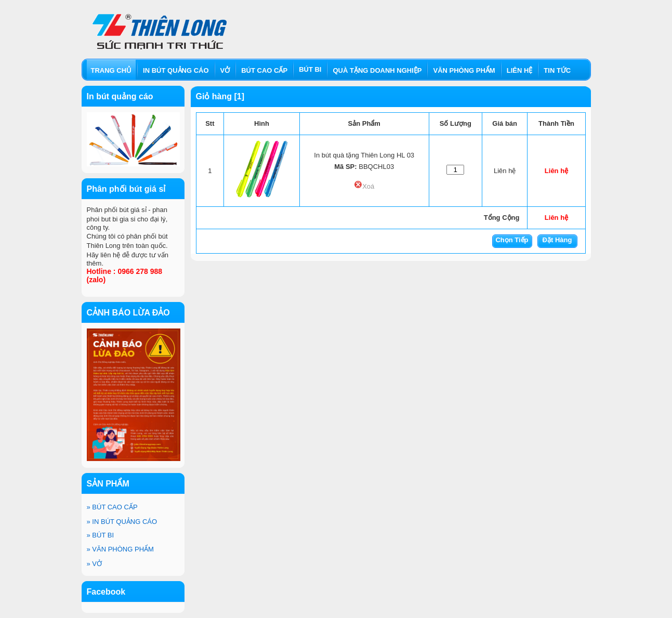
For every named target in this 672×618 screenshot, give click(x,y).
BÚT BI (101, 535)
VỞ (95, 564)
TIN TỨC (557, 70)
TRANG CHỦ (111, 70)
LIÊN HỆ (520, 70)
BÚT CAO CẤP (112, 507)
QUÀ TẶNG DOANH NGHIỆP (377, 70)
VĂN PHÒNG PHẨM (120, 549)
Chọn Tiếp (512, 240)
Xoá (364, 186)
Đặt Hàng (557, 240)
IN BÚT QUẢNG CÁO (122, 522)
